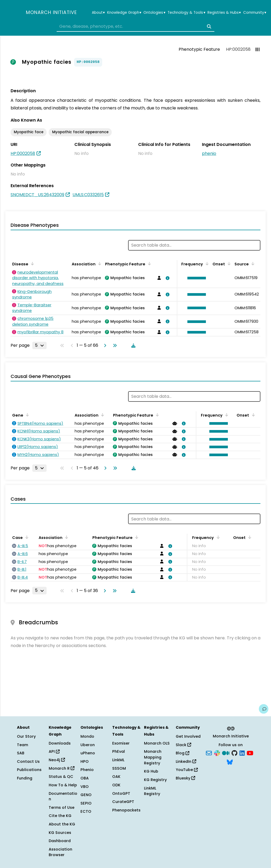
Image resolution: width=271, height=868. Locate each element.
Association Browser (60, 852)
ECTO (86, 811)
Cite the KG (60, 816)
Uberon (88, 745)
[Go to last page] (114, 345)
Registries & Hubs (224, 13)
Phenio (87, 770)
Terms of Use (62, 807)
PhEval (119, 751)
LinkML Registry (152, 791)
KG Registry (155, 780)
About (98, 13)
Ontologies (154, 13)
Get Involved (188, 736)
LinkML (118, 760)
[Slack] (217, 753)
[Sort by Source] (252, 264)
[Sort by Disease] (31, 264)
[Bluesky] (230, 761)
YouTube (187, 770)
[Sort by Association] (99, 264)
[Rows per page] (39, 345)
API (54, 751)
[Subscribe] (209, 753)
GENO (86, 795)
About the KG (62, 824)
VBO (85, 787)
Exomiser (121, 743)
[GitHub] (234, 753)
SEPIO (86, 803)
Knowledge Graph (124, 13)
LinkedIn (186, 761)
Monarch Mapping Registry (153, 757)
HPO (85, 761)
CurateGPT (123, 802)
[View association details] (167, 278)
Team (22, 745)
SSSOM (119, 768)
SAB (21, 753)
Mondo (87, 736)
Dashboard (60, 841)
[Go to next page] (104, 345)
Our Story (26, 736)
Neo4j (57, 760)
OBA (85, 778)
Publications (29, 770)
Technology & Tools (186, 13)
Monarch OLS (157, 743)
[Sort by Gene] (26, 415)
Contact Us (28, 761)
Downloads (60, 743)
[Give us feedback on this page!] (264, 709)
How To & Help (63, 785)
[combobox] (135, 26)
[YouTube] (250, 753)
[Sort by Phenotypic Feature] (148, 264)
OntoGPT (121, 793)
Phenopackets (126, 810)
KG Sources (60, 833)
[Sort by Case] (26, 537)
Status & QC (61, 777)
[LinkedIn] (242, 753)
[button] (195, 278)
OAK (116, 777)
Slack (183, 745)
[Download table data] (132, 345)
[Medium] (226, 753)
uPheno (88, 753)
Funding (25, 778)
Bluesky (185, 778)
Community (255, 13)
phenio (209, 153)
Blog (182, 753)
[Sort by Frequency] (206, 264)
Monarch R (62, 768)
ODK (116, 785)
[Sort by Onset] (228, 264)
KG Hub (151, 771)
